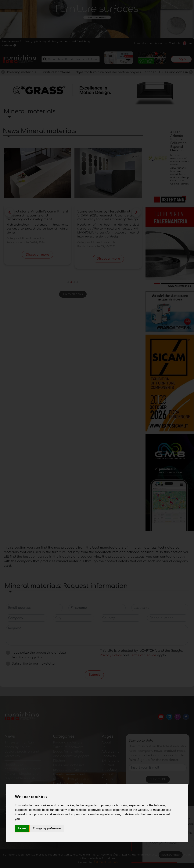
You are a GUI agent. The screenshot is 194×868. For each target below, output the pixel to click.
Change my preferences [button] (47, 828)
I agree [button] (22, 828)
